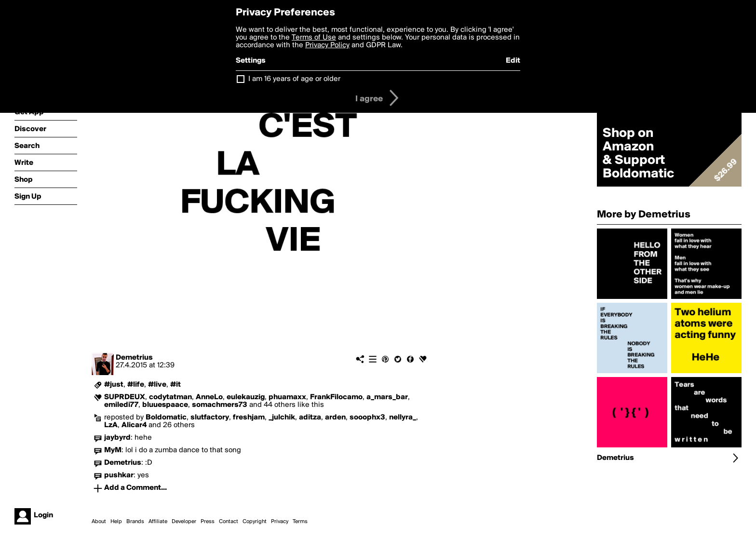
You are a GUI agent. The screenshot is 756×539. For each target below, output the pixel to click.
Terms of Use (314, 38)
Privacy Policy (327, 45)
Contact (229, 522)
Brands (135, 522)
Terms (300, 522)
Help (116, 522)
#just (114, 385)
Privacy (280, 522)
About (99, 522)
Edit (513, 61)
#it (175, 385)
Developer (184, 522)
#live (157, 385)
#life (136, 385)
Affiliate (158, 522)
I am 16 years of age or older (294, 79)
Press (208, 522)
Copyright (255, 522)
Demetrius (134, 358)
